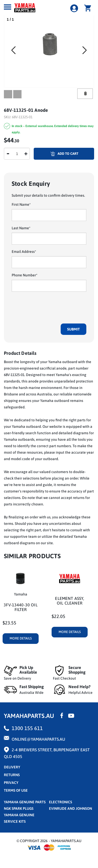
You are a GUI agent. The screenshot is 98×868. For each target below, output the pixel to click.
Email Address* (24, 252)
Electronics (61, 802)
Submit (73, 329)
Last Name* (21, 228)
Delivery (12, 767)
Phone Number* (24, 275)
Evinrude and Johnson (71, 808)
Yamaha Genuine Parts (25, 802)
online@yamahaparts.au (38, 739)
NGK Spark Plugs (19, 808)
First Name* (21, 204)
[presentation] (51, 306)
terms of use (16, 790)
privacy (11, 783)
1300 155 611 (27, 728)
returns (12, 775)
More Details (21, 638)
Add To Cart (56, 154)
